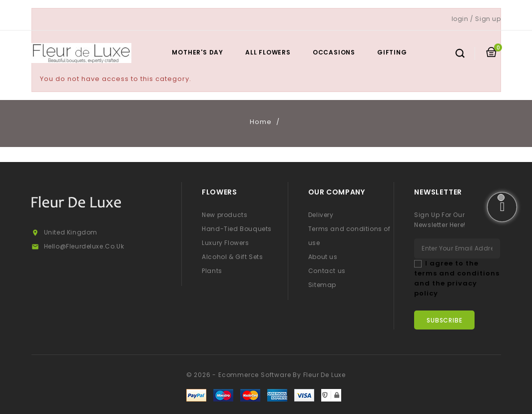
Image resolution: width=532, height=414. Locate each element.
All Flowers (268, 52)
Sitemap (322, 285)
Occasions (334, 52)
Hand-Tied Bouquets (237, 229)
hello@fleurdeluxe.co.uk (84, 246)
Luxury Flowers (225, 243)
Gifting (392, 52)
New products (225, 215)
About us (323, 257)
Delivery (321, 215)
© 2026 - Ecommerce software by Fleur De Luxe (266, 375)
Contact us (327, 271)
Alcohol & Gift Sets (232, 257)
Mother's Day (198, 52)
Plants (212, 271)
